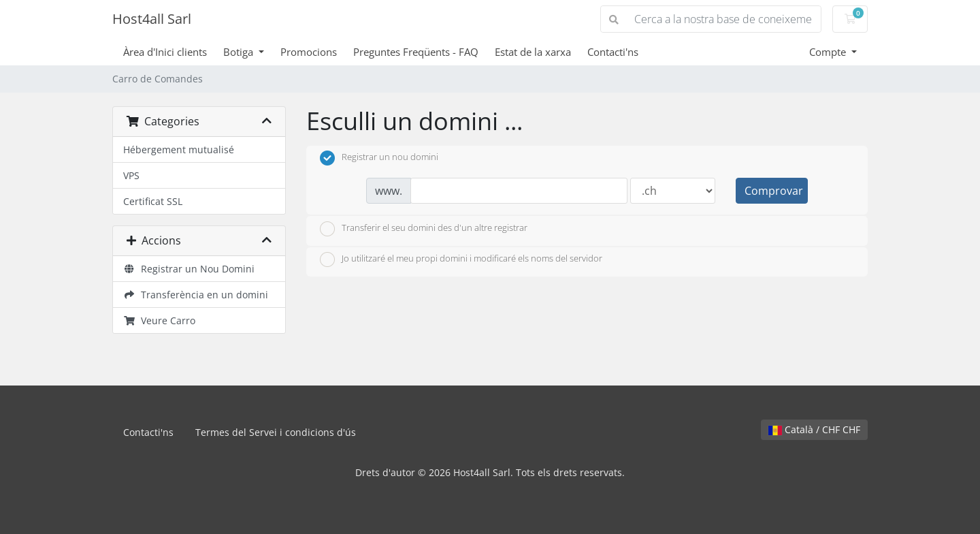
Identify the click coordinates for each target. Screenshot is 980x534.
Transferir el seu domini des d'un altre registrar (424, 229)
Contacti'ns (613, 52)
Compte (829, 52)
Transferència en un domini (196, 295)
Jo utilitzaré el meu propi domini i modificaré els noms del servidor (461, 260)
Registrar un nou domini (379, 158)
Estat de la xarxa (533, 52)
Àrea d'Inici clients (165, 52)
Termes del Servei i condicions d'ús (276, 432)
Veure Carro (159, 320)
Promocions (309, 52)
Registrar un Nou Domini (189, 269)
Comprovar (774, 191)
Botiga (240, 52)
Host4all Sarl (152, 19)
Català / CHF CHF (814, 429)
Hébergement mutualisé (179, 150)
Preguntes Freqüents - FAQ (416, 52)
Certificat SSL (153, 201)
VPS (131, 175)
